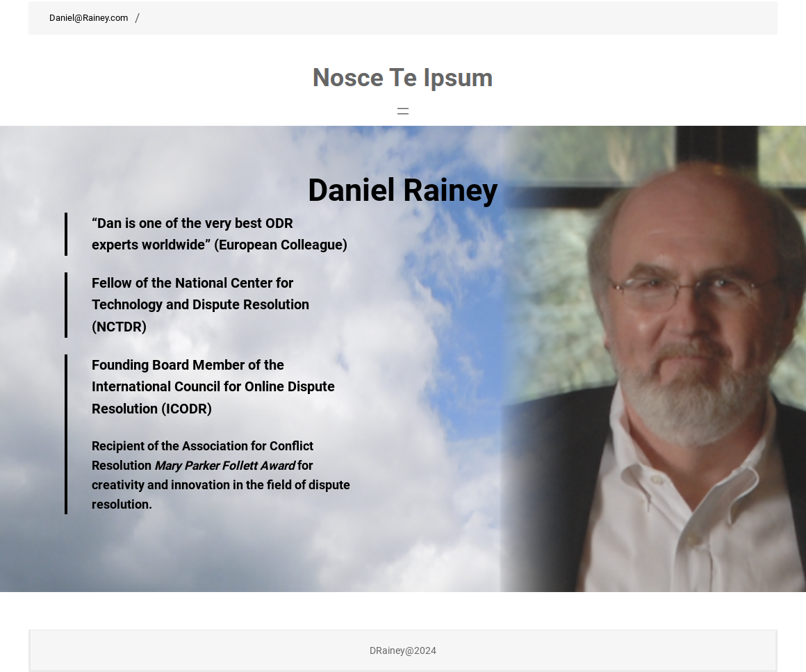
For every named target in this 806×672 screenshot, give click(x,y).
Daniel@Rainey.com (89, 18)
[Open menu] (403, 111)
